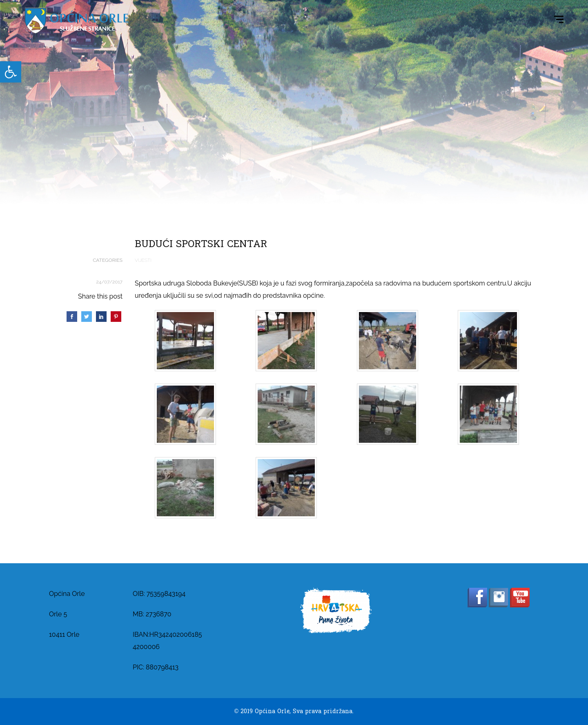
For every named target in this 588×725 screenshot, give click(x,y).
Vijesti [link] (143, 260)
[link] (11, 72)
